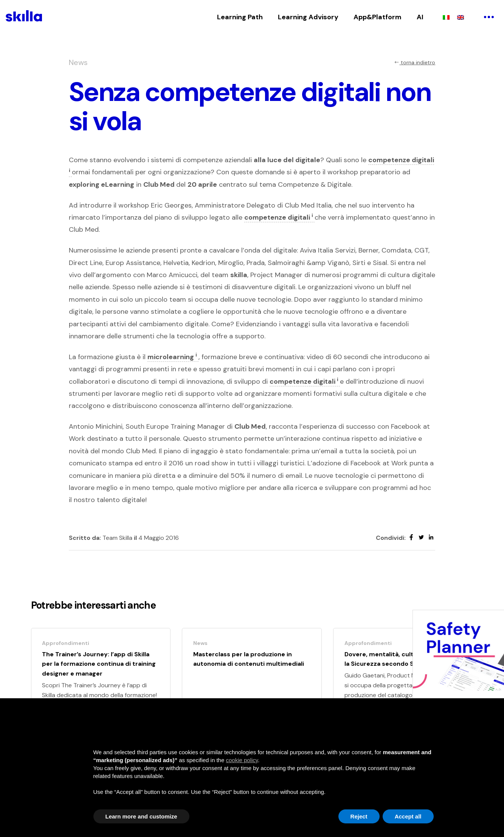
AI (420, 17)
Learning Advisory (308, 17)
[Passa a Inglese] (461, 17)
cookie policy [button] (242, 760)
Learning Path (240, 17)
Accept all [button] (408, 816)
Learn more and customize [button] (141, 816)
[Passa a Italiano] (446, 17)
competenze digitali (279, 217)
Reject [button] (359, 816)
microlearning (173, 357)
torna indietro (415, 62)
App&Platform (378, 17)
